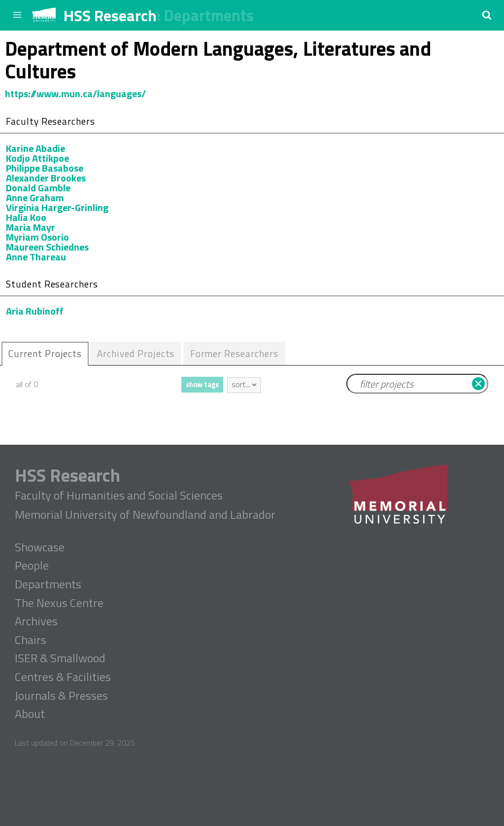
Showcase (40, 547)
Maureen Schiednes (47, 247)
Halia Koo (26, 217)
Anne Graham (35, 198)
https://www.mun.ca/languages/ (75, 93)
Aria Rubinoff (35, 311)
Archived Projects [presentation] (136, 353)
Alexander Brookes (46, 178)
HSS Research (110, 15)
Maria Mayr (31, 227)
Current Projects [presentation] (45, 353)
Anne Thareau (36, 257)
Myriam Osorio (37, 237)
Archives (36, 621)
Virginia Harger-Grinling (57, 207)
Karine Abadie (35, 148)
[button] (487, 15)
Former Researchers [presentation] (234, 353)
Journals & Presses (61, 696)
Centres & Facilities (63, 677)
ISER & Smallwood (60, 658)
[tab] (45, 354)
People (32, 566)
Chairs (31, 640)
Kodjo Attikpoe (37, 158)
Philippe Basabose (45, 168)
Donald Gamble (38, 188)
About (30, 714)
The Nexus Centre (59, 603)
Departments (209, 15)
